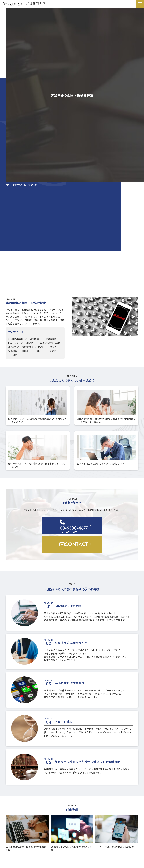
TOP (8, 185)
